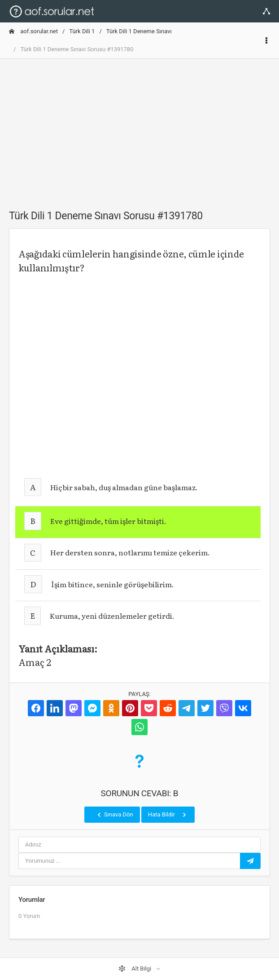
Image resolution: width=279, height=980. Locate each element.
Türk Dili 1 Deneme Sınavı (139, 31)
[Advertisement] (139, 129)
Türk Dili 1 (82, 31)
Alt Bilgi (135, 969)
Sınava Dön (114, 815)
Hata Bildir (168, 815)
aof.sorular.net (33, 31)
